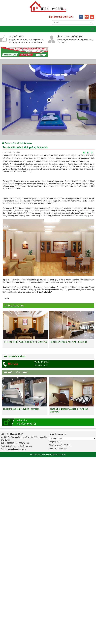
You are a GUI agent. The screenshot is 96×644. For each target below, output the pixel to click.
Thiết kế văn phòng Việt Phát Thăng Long (69, 448)
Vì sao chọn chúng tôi (70, 37)
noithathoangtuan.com (17, 555)
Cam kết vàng (16, 37)
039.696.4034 (24, 549)
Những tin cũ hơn (14, 411)
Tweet (7, 404)
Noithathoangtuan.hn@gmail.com (19, 552)
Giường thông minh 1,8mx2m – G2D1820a (21, 515)
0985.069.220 (12, 549)
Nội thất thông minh (16, 478)
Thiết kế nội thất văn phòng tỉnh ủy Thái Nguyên (25, 448)
